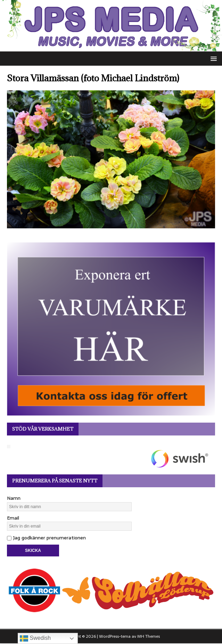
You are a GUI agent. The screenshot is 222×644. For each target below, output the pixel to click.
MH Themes (149, 636)
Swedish (35, 638)
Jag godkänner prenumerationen (46, 538)
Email (13, 518)
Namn (14, 498)
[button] (212, 58)
